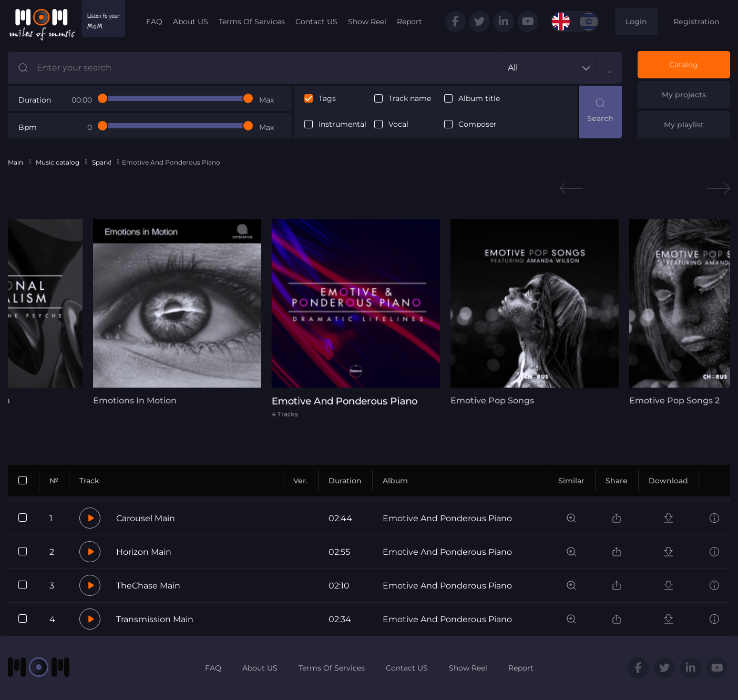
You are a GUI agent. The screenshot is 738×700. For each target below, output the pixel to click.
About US (191, 22)
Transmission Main (155, 619)
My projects (684, 95)
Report (409, 22)
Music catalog (58, 162)
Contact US (316, 22)
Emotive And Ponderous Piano (447, 518)
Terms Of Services (252, 22)
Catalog (684, 65)
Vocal (398, 124)
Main (16, 162)
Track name (410, 99)
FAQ (154, 22)
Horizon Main (144, 552)
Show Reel (367, 22)
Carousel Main (146, 518)
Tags (327, 99)
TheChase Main (148, 586)
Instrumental (342, 124)
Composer (478, 124)
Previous (571, 189)
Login (636, 22)
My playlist (684, 125)
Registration (696, 22)
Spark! (102, 162)
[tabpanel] (177, 312)
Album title (479, 99)
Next (719, 189)
